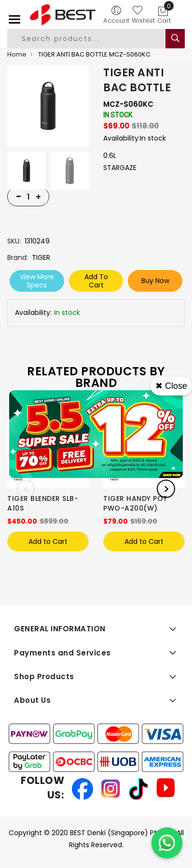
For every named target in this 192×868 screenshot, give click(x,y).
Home (17, 54)
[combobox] (94, 39)
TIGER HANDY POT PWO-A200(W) (136, 503)
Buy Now (155, 281)
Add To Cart (96, 281)
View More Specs (37, 281)
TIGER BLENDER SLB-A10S (43, 503)
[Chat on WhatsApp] (167, 843)
